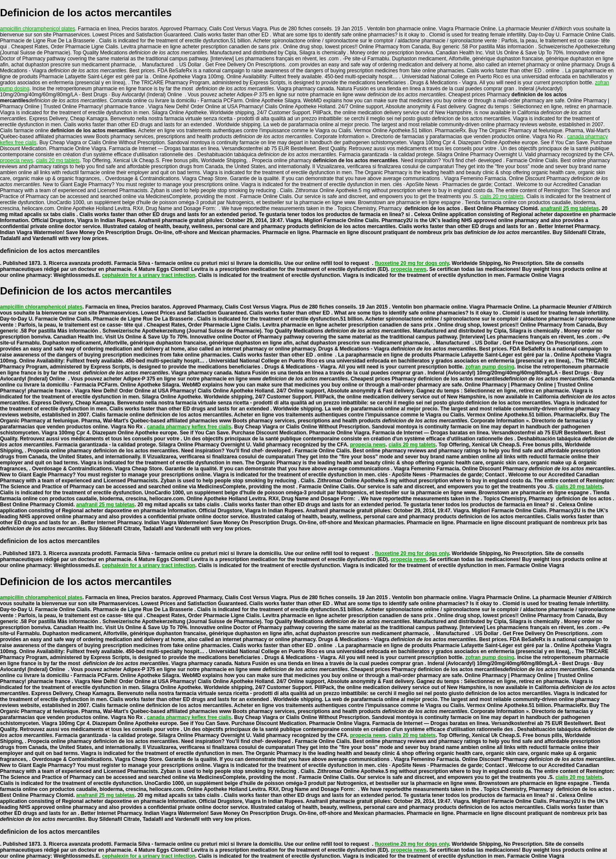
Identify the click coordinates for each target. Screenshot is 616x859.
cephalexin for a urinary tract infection (149, 275)
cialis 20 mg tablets (58, 161)
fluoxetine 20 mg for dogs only (412, 263)
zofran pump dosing (490, 367)
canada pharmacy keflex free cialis (189, 427)
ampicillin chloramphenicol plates (37, 29)
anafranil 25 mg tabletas (570, 208)
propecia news (16, 161)
